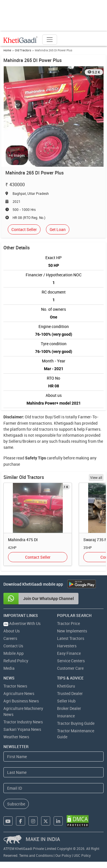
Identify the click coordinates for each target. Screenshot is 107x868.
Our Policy (63, 855)
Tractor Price (68, 623)
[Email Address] (53, 788)
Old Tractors (23, 50)
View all (96, 477)
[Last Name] (53, 772)
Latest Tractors (71, 638)
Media (9, 668)
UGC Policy (82, 855)
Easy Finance (69, 653)
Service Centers (71, 661)
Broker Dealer (69, 708)
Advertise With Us (22, 623)
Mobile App (14, 653)
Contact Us (13, 646)
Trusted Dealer (70, 693)
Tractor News (15, 686)
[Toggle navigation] (50, 40)
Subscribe (16, 804)
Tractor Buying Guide (76, 723)
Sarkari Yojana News (22, 729)
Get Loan (58, 229)
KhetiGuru (66, 686)
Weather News (16, 737)
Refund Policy (16, 661)
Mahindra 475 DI (23, 540)
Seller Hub (66, 701)
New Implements (72, 631)
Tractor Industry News (23, 722)
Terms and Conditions (36, 855)
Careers (10, 638)
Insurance (66, 716)
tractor (38, 417)
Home (7, 50)
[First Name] (53, 757)
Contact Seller (24, 229)
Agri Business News (21, 701)
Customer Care (70, 668)
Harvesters (67, 646)
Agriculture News (19, 693)
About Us (12, 631)
